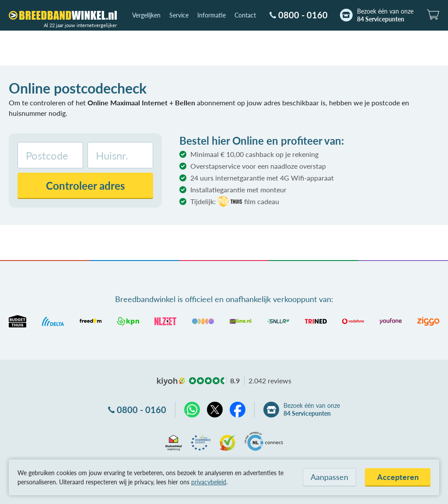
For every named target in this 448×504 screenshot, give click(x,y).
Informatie (212, 15)
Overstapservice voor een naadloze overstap (258, 166)
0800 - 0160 (303, 15)
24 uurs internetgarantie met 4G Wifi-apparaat (262, 178)
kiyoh (171, 382)
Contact (245, 15)
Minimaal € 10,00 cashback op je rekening (254, 154)
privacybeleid (209, 482)
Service (179, 15)
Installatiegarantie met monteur (238, 189)
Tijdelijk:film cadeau (235, 202)
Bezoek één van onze (385, 15)
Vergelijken (146, 15)
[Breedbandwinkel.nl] (63, 15)
